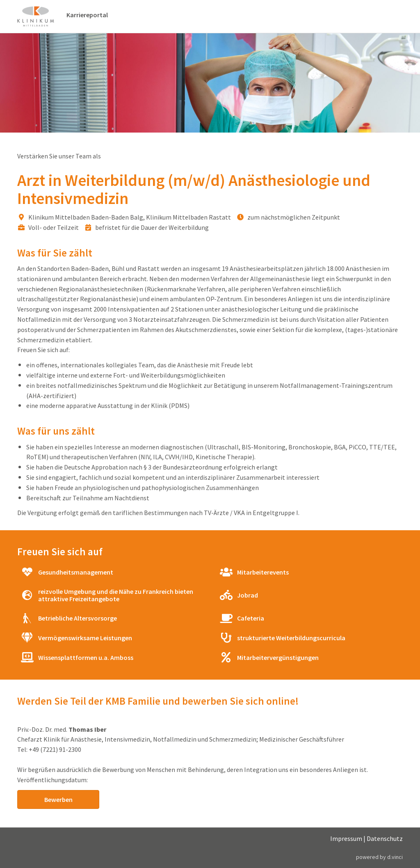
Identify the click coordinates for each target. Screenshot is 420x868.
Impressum (346, 839)
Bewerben (58, 799)
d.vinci (395, 857)
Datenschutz (385, 839)
